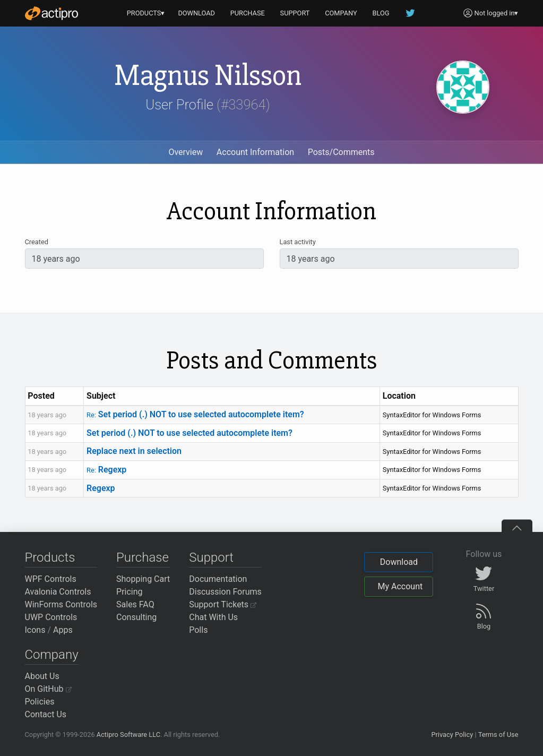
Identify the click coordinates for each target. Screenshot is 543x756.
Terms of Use (498, 734)
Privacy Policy (452, 734)
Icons (35, 630)
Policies (40, 702)
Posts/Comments (341, 152)
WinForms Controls (61, 604)
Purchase (143, 557)
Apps (63, 630)
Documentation (218, 579)
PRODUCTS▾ (146, 13)
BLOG (381, 13)
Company (52, 655)
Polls (198, 630)
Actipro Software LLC (128, 734)
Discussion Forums (225, 592)
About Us (42, 676)
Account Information (255, 152)
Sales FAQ (135, 604)
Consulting (136, 617)
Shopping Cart (143, 579)
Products (50, 557)
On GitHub (48, 689)
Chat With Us (213, 617)
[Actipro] (51, 13)
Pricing (130, 592)
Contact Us (46, 714)
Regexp (106, 470)
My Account (400, 586)
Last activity (298, 242)
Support (211, 557)
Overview (186, 152)
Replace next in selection (134, 451)
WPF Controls (51, 579)
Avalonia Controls (58, 592)
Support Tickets (223, 604)
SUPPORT (295, 13)
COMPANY (341, 13)
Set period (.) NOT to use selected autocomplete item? (195, 414)
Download (399, 562)
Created (37, 242)
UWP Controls (51, 617)
